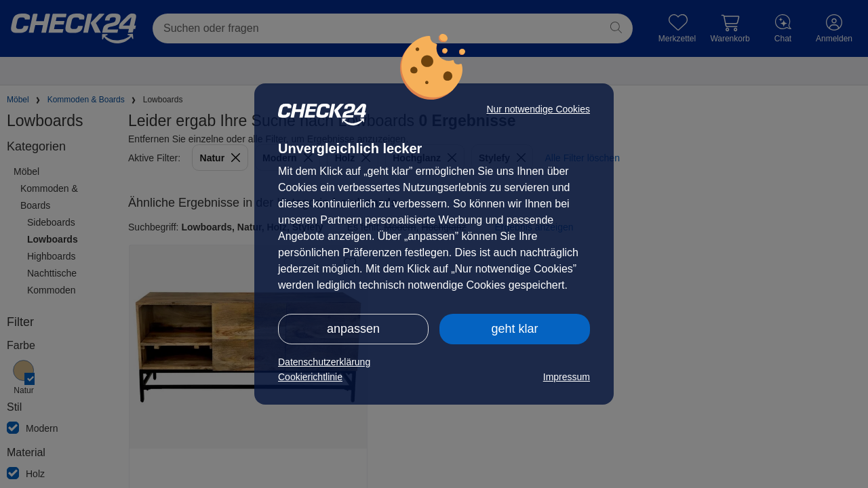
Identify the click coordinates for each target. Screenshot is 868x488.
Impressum (567, 377)
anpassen (353, 329)
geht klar (514, 329)
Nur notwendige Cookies (538, 109)
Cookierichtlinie (310, 377)
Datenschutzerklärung (324, 362)
